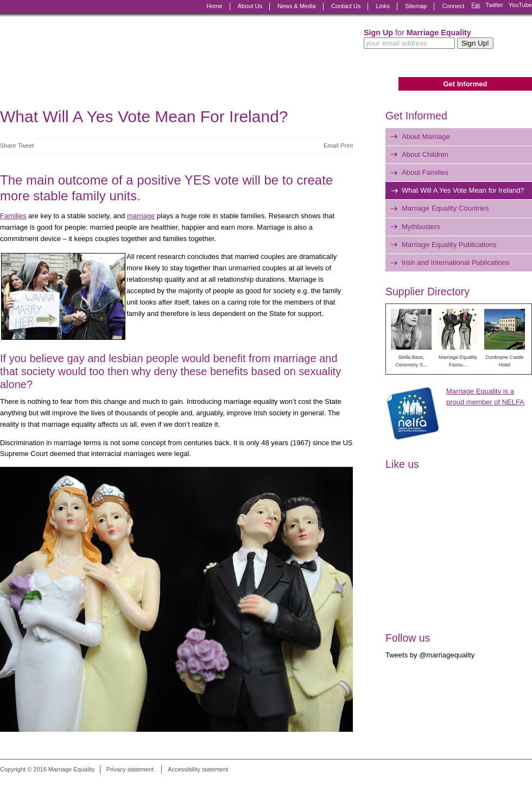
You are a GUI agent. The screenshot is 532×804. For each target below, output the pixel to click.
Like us (402, 464)
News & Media (297, 6)
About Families (425, 172)
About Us (250, 6)
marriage (141, 216)
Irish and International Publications (456, 262)
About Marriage (426, 137)
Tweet (26, 145)
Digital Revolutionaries (507, 784)
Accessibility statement (198, 769)
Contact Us (346, 6)
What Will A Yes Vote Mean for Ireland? (463, 190)
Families (13, 216)
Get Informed (465, 84)
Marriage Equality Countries (445, 208)
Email (331, 145)
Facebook (476, 7)
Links (383, 6)
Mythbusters (421, 227)
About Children (425, 154)
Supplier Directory (427, 292)
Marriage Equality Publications (449, 245)
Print (347, 145)
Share (8, 145)
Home (214, 6)
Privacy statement (130, 769)
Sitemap (416, 6)
